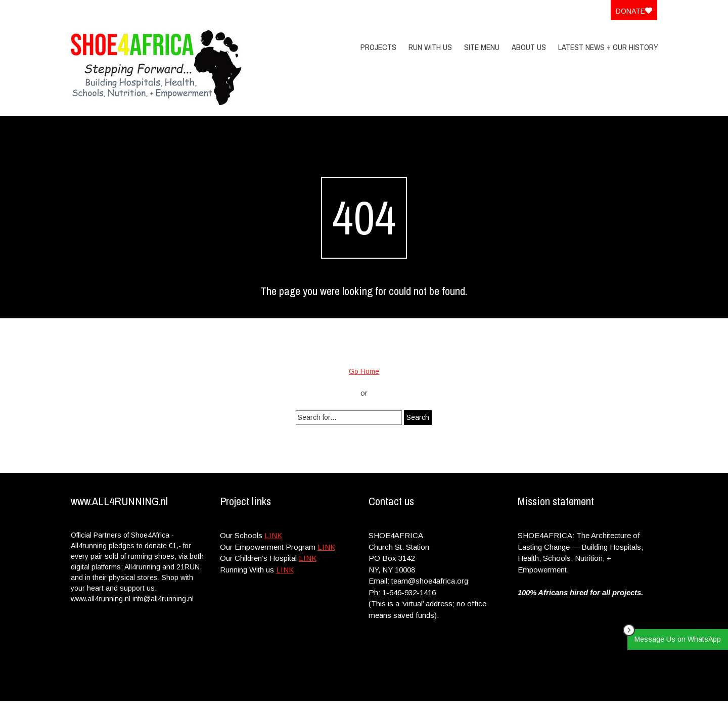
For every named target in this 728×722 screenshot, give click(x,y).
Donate (634, 11)
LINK (273, 535)
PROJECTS (378, 47)
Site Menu (482, 47)
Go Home (364, 371)
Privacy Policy (592, 711)
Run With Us (430, 47)
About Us (529, 47)
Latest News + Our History (608, 47)
